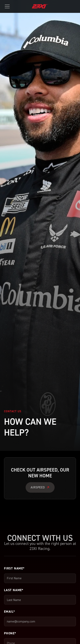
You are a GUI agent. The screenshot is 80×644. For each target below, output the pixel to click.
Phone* (10, 633)
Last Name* (14, 590)
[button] (8, 6)
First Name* (14, 568)
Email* (9, 612)
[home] (44, 6)
